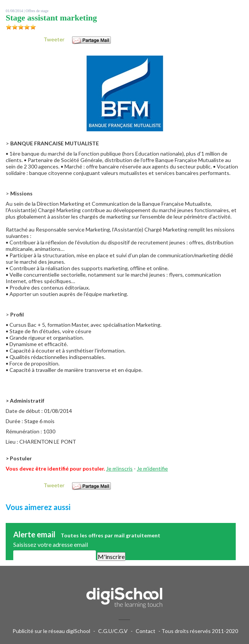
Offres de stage (37, 11)
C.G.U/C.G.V (113, 631)
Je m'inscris (119, 468)
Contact (146, 631)
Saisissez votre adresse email (51, 544)
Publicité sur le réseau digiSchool (51, 631)
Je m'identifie (152, 468)
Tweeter (54, 39)
